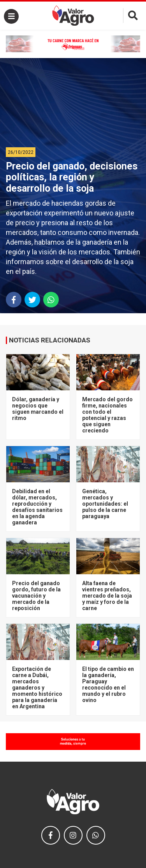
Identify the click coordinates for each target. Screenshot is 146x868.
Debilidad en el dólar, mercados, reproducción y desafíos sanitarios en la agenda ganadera (37, 507)
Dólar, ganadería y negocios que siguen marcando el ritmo (38, 409)
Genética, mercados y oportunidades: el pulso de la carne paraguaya (105, 504)
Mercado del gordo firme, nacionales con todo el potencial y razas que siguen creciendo (107, 415)
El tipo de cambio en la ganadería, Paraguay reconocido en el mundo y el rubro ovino (108, 685)
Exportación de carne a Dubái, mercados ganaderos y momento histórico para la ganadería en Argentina (37, 688)
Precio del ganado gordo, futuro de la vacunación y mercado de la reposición (36, 596)
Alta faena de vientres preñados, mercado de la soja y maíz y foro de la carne (107, 596)
